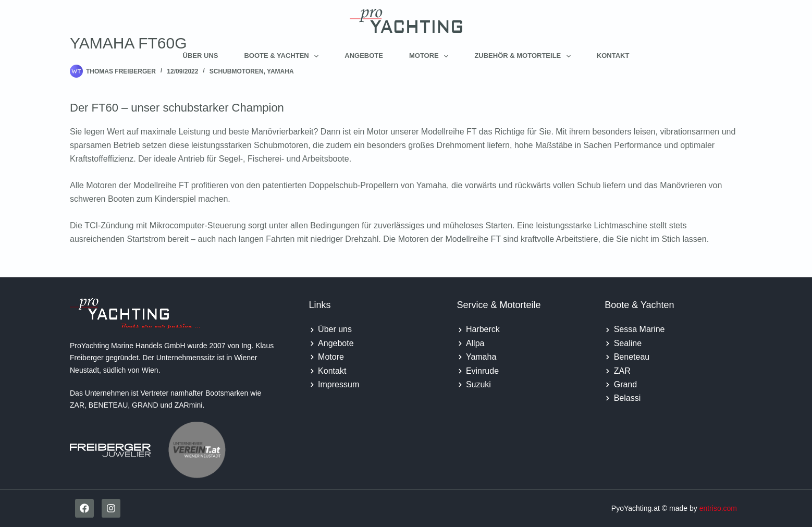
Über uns (201, 56)
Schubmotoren (237, 71)
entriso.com (718, 508)
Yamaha (280, 71)
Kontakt (613, 56)
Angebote (364, 56)
